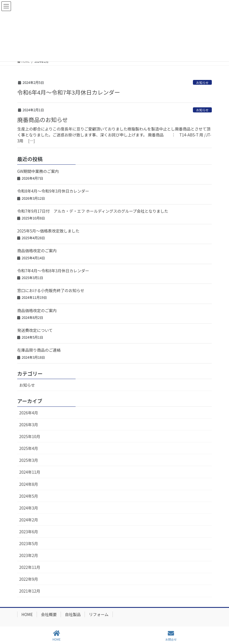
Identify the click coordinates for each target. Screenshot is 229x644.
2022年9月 (29, 579)
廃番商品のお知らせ (43, 120)
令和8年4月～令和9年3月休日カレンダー (53, 191)
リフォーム (99, 614)
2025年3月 (29, 460)
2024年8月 (29, 484)
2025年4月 (29, 448)
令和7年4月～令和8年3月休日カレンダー (53, 271)
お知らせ (202, 82)
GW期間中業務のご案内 (38, 171)
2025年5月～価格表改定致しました (50, 231)
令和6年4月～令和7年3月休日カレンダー (69, 92)
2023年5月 (29, 543)
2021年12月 (30, 591)
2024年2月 (29, 520)
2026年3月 (29, 425)
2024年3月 (29, 508)
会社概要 (49, 614)
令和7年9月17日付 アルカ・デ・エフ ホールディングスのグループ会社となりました (93, 211)
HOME (27, 614)
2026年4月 (29, 413)
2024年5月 (29, 496)
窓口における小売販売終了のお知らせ (51, 290)
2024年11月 (30, 472)
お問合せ (171, 636)
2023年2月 (29, 555)
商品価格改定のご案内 (37, 251)
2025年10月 (30, 436)
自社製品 (73, 614)
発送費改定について (35, 330)
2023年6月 (29, 532)
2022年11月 (30, 567)
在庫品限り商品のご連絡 (39, 350)
